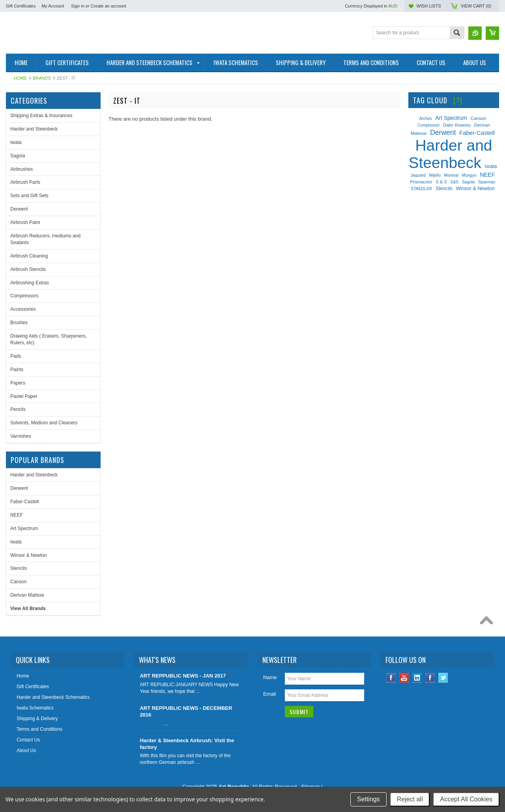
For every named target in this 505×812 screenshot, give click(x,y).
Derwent (19, 209)
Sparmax (487, 182)
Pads (16, 356)
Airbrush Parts (25, 182)
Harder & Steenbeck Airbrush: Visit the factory (187, 744)
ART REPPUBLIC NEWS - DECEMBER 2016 (186, 711)
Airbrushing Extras (30, 283)
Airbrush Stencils (28, 269)
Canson (18, 582)
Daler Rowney (457, 125)
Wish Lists (428, 6)
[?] (458, 100)
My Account (53, 6)
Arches (425, 119)
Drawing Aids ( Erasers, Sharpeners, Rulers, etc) (49, 339)
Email (270, 694)
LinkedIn (417, 678)
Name (270, 677)
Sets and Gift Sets (29, 196)
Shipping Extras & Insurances (41, 116)
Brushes (19, 323)
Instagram (430, 678)
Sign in (78, 6)
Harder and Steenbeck (34, 129)
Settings (368, 799)
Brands (42, 78)
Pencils (18, 409)
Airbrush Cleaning (29, 256)
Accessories (23, 309)
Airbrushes (22, 169)
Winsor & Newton (29, 555)
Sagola (18, 156)
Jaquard (418, 175)
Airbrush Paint (25, 222)
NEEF (17, 515)
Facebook (391, 678)
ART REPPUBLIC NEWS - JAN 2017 (183, 676)
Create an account (108, 6)
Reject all (410, 799)
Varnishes (21, 436)
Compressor (429, 125)
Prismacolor (421, 182)
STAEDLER (421, 189)
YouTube (404, 678)
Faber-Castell (24, 502)
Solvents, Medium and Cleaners (44, 423)
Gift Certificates (21, 6)
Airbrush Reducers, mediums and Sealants (45, 239)
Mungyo (469, 175)
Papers (18, 383)
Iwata (16, 142)
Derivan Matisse (27, 595)
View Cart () (476, 6)
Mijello (435, 175)
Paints (17, 370)
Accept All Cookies (466, 799)
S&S (455, 182)
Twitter (443, 678)
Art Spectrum (24, 528)
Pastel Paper (24, 396)
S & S (441, 182)
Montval (451, 175)
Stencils (19, 568)
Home (20, 78)
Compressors (24, 296)
